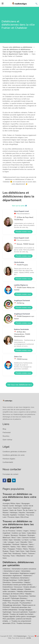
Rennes (32, 549)
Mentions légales (9, 459)
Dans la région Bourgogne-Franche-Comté (18, 52)
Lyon (17, 542)
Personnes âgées (19, 601)
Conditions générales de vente (14, 455)
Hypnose (6, 589)
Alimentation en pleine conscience (24, 569)
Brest (14, 538)
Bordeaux (23, 535)
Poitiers (19, 549)
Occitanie (21, 515)
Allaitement (27, 576)
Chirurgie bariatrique (10, 580)
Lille (5, 542)
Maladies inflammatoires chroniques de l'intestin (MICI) (19, 593)
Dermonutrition (18, 582)
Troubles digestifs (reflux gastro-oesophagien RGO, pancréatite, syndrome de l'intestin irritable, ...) (19, 619)
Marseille (24, 542)
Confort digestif (24, 580)
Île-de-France (28, 510)
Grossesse (18, 587)
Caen (19, 538)
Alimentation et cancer (12, 571)
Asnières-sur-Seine (19, 533)
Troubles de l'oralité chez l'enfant (21, 614)
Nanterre (6, 547)
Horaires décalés (29, 587)
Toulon (24, 553)
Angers (26, 531)
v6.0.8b (29, 638)
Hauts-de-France (16, 510)
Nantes (13, 547)
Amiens (19, 531)
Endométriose (8, 587)
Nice (19, 547)
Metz (30, 542)
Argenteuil (6, 533)
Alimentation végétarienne (12, 576)
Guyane (5, 510)
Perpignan (11, 549)
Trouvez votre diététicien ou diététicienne (18, 47)
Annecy (33, 531)
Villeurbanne (21, 556)
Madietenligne (22, 636)
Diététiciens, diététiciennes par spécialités (18, 564)
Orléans (30, 547)
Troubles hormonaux (24, 623)
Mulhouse (24, 544)
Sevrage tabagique (25, 610)
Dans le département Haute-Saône (16, 54)
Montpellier (7, 544)
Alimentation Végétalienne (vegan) (22, 573)
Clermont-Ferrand (28, 538)
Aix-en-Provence (9, 531)
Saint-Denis (20, 551)
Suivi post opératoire (20, 612)
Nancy (31, 544)
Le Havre (25, 540)
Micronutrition (23, 596)
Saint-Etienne (31, 551)
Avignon (6, 535)
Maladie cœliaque (17, 589)
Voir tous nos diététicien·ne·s (20, 385)
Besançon (14, 535)
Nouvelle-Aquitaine (10, 515)
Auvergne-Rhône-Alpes (11, 503)
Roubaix (6, 551)
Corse (10, 508)
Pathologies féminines (19, 598)
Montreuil (16, 544)
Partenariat (7, 433)
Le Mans (33, 540)
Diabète (27, 582)
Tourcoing (6, 556)
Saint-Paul (7, 553)
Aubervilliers (32, 533)
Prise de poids (13, 603)
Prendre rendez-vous (23, 232)
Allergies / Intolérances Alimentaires (16, 578)
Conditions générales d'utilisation (14, 452)
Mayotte (22, 513)
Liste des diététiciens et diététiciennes (17, 49)
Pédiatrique (7, 601)
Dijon (11, 540)
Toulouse (31, 553)
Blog (4, 429)
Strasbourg (16, 553)
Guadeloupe (26, 508)
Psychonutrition (25, 603)
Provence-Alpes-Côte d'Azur (18, 517)
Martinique (14, 513)
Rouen (12, 551)
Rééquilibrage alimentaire (12, 605)
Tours (13, 556)
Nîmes (24, 547)
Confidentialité (8, 462)
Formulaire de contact (10, 474)
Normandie (30, 513)
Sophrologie (7, 612)
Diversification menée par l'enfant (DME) (17, 585)
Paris (4, 549)
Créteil (5, 540)
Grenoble (17, 540)
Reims (25, 549)
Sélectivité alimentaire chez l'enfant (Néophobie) (17, 609)
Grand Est (17, 508)
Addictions (6, 569)
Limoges (11, 542)
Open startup (7, 440)
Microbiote (13, 596)
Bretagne (18, 506)
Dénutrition (7, 582)
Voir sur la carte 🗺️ (19, 206)
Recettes (6, 436)
